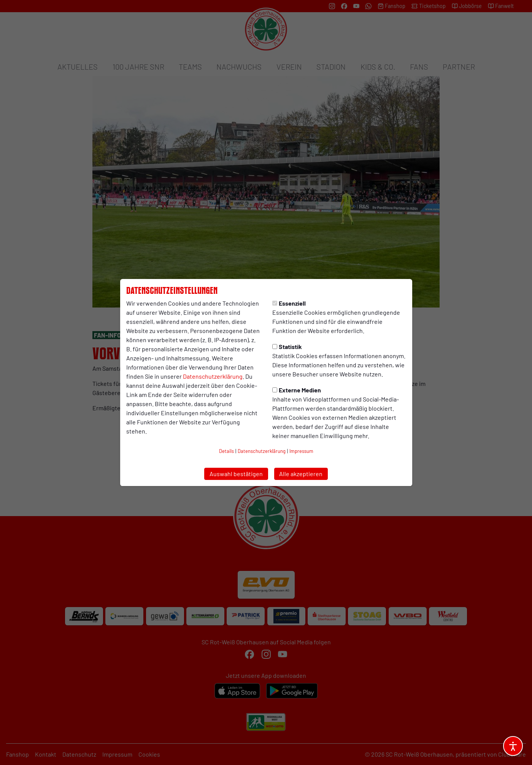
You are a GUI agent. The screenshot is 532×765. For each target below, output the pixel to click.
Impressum (301, 451)
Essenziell (289, 303)
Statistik (287, 347)
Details (226, 451)
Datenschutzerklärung (213, 376)
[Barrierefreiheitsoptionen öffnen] (513, 746)
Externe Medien (297, 390)
